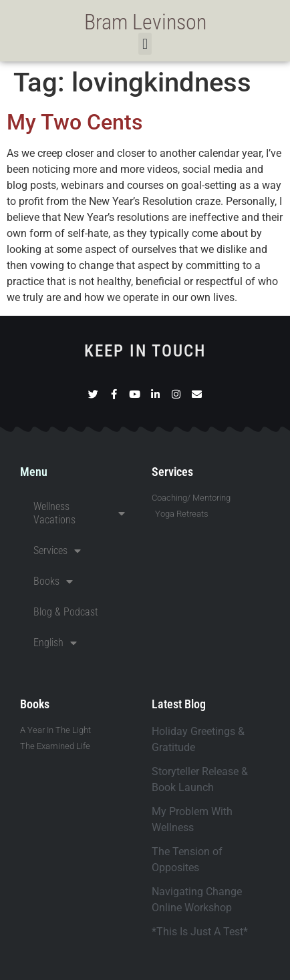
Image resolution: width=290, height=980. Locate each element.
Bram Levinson (145, 22)
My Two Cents (75, 122)
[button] (145, 44)
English (55, 643)
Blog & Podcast (66, 612)
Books (53, 581)
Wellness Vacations (79, 513)
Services (57, 551)
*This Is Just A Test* (200, 932)
